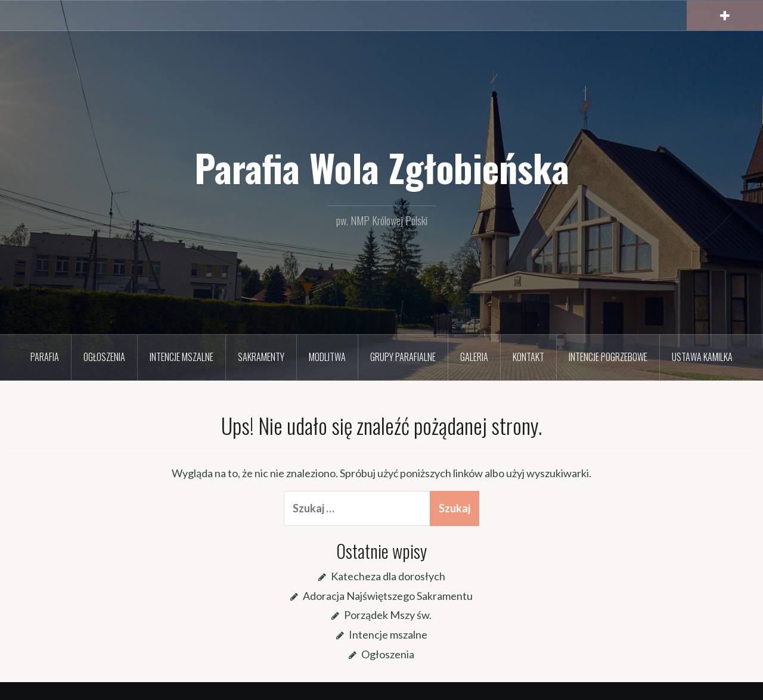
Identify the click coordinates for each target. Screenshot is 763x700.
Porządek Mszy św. (388, 615)
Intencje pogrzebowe (608, 357)
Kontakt (528, 357)
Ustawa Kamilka (702, 357)
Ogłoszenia (104, 357)
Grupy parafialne (403, 357)
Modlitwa (327, 357)
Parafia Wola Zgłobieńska (382, 167)
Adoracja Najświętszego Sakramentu (388, 596)
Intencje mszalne (182, 357)
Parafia (45, 357)
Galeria (474, 357)
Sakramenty (261, 357)
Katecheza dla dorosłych (388, 576)
